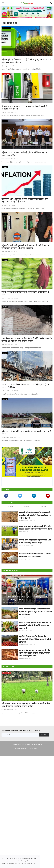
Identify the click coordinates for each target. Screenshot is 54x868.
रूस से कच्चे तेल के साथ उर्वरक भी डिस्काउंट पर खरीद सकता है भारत (25, 293)
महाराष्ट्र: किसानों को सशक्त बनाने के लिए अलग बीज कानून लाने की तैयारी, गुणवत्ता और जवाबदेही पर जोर (35, 653)
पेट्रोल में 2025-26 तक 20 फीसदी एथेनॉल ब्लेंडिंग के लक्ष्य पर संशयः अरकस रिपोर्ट (25, 154)
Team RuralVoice (6, 112)
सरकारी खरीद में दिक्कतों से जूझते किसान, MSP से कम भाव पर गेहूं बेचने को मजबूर (35, 541)
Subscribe (44, 735)
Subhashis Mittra (6, 710)
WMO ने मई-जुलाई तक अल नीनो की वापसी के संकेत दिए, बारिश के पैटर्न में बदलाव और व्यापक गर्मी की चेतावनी (35, 515)
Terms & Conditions (21, 749)
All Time (44, 506)
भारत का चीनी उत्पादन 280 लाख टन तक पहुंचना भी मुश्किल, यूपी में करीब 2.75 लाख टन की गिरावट (35, 612)
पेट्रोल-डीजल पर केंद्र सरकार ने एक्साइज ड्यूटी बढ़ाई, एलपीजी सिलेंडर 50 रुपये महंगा (24, 107)
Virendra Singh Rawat (7, 437)
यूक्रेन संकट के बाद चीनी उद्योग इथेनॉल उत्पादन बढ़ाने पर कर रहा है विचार (26, 432)
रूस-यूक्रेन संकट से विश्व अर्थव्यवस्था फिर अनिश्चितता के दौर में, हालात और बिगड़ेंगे (25, 386)
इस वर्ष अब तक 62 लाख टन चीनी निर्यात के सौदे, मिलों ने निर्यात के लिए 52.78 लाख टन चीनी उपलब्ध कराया (27, 340)
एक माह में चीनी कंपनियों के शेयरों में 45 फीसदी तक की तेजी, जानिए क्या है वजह (35, 555)
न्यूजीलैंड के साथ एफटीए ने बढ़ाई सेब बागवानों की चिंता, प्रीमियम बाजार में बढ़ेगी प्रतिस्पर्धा (35, 639)
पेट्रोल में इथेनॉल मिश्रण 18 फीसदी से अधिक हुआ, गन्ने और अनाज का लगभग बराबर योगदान (26, 61)
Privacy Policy (33, 749)
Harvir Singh (5, 205)
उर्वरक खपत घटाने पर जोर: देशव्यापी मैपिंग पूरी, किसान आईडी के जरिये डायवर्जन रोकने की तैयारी (35, 527)
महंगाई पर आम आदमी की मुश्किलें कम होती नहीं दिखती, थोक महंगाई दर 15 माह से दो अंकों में (25, 200)
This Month (27, 506)
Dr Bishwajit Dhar (6, 391)
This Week (10, 506)
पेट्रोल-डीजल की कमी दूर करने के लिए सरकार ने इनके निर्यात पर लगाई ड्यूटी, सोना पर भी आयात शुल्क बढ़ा (25, 247)
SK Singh (21, 559)
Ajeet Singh (5, 66)
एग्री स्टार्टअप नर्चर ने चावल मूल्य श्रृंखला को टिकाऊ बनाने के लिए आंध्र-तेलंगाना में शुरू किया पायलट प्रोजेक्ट (26, 705)
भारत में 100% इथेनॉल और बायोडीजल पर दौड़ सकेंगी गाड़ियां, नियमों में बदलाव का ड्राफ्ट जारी (35, 625)
